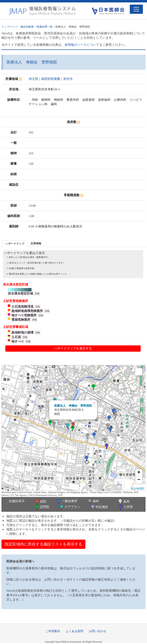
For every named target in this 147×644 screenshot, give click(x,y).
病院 (40, 502)
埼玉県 (33, 79)
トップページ (9, 27)
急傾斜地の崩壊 (22, 332)
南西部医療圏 (51, 79)
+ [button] (139, 473)
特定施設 (99, 507)
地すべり (18, 341)
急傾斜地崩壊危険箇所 (27, 311)
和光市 (68, 79)
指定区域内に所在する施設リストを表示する (43, 544)
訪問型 (42, 507)
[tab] (15, 244)
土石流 (16, 337)
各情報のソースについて (82, 45)
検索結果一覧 (45, 27)
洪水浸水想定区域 (20, 293)
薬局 (123, 502)
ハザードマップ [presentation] (15, 244)
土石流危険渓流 (22, 306)
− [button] (139, 480)
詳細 (37, 294)
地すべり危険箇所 (24, 315)
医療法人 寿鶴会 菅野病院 (73, 406)
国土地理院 (137, 489)
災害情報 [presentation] (36, 243)
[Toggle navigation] (136, 9)
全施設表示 (17, 501)
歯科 (93, 501)
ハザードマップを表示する (73, 348)
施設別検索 (27, 27)
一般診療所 (67, 501)
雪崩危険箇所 (21, 320)
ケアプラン (70, 507)
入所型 (125, 507)
